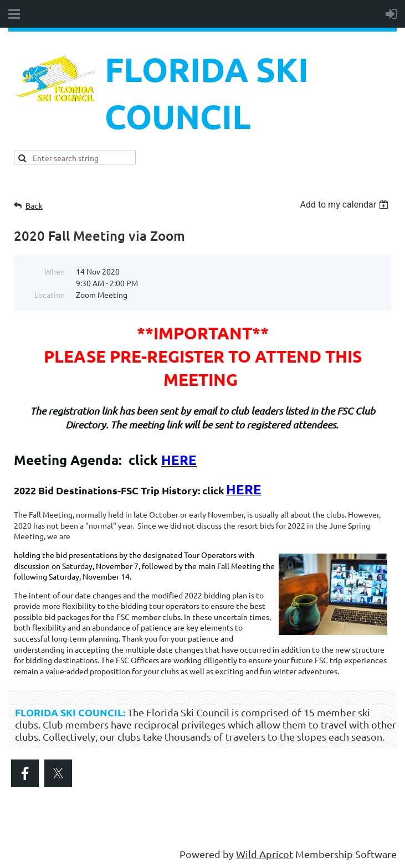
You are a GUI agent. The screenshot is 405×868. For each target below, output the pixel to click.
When (55, 271)
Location (50, 294)
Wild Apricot (265, 854)
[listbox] (345, 205)
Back (34, 206)
